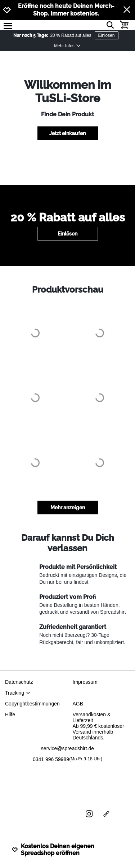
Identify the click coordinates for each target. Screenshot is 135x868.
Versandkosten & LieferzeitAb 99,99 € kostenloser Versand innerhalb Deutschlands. (98, 726)
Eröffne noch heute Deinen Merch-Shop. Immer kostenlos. (66, 10)
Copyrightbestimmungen (32, 704)
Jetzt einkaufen (67, 133)
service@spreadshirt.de (67, 748)
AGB (78, 704)
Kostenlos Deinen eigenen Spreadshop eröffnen (53, 850)
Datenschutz (19, 682)
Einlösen (107, 35)
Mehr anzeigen (68, 508)
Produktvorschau (68, 290)
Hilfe (10, 714)
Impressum (85, 682)
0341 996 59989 (67, 759)
